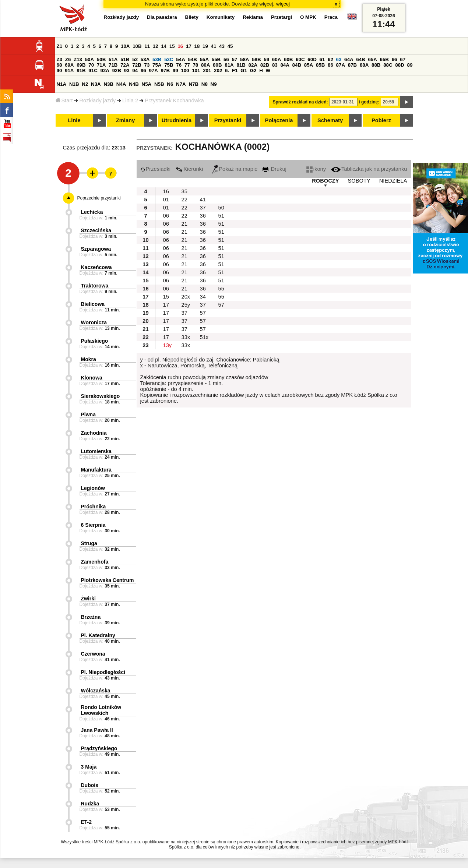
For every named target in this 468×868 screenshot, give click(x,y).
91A (69, 70)
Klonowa (92, 378)
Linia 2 (130, 100)
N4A (121, 84)
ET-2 (87, 822)
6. (227, 70)
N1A (62, 84)
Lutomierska (96, 451)
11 (147, 46)
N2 (85, 84)
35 (184, 191)
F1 (235, 70)
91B (81, 70)
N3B (108, 84)
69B (81, 65)
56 (226, 59)
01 (166, 200)
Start (64, 100)
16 (180, 46)
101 (196, 70)
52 (135, 59)
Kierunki (189, 169)
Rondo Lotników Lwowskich (101, 710)
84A (285, 65)
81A (229, 65)
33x (186, 337)
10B (137, 46)
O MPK (308, 17)
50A (89, 59)
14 (164, 46)
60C (300, 59)
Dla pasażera (162, 17)
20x (186, 297)
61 (322, 59)
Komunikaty (221, 17)
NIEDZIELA (393, 181)
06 (166, 216)
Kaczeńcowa (96, 267)
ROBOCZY (325, 181)
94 (135, 70)
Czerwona (93, 654)
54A (180, 59)
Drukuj (274, 169)
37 (203, 208)
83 (275, 65)
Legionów (93, 488)
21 (184, 224)
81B (241, 65)
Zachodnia (94, 433)
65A (372, 59)
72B (137, 65)
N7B (193, 84)
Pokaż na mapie (235, 169)
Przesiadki (156, 169)
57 (234, 59)
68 (59, 65)
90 (59, 70)
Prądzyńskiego (99, 748)
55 (221, 289)
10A (125, 46)
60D (312, 59)
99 (175, 70)
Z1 (60, 46)
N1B (74, 84)
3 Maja (89, 767)
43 (222, 46)
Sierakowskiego (101, 396)
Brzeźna (91, 617)
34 (203, 297)
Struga (89, 543)
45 (230, 46)
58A (244, 59)
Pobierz (381, 120)
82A (253, 65)
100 (185, 70)
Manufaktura (96, 470)
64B (360, 59)
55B (216, 59)
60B (288, 59)
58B (256, 59)
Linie (74, 120)
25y (186, 305)
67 (403, 59)
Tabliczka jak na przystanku (369, 169)
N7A (181, 84)
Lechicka (92, 212)
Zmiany (125, 120)
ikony (316, 169)
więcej (283, 4)
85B (320, 65)
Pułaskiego (95, 341)
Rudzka (90, 804)
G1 (244, 70)
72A (125, 65)
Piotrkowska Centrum (108, 580)
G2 (253, 70)
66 (395, 59)
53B (157, 59)
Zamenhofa (95, 562)
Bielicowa (93, 304)
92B (117, 70)
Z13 (78, 59)
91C (93, 70)
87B (352, 65)
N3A (96, 84)
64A (349, 59)
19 (205, 46)
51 (221, 216)
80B (217, 65)
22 (184, 200)
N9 (214, 84)
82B (265, 65)
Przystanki (228, 120)
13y (168, 345)
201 (207, 70)
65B (384, 59)
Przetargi (281, 17)
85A (309, 65)
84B (297, 65)
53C (169, 59)
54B (192, 59)
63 (339, 59)
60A (277, 59)
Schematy (330, 120)
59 (266, 59)
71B (113, 65)
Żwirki (88, 599)
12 (156, 46)
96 (143, 70)
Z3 (60, 59)
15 (172, 46)
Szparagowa (96, 249)
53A (145, 59)
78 (195, 65)
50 (221, 208)
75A (157, 65)
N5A (147, 84)
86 (330, 65)
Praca (331, 17)
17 (189, 46)
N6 (170, 84)
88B (376, 65)
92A (105, 70)
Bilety (192, 17)
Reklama (253, 17)
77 (187, 65)
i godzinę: (369, 102)
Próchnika (94, 507)
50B (101, 59)
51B (125, 59)
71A (101, 65)
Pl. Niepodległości (103, 672)
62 (330, 59)
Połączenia (279, 120)
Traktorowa (95, 286)
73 (147, 65)
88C (388, 65)
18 (197, 46)
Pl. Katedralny (98, 635)
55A (204, 59)
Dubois (90, 785)
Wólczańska (96, 691)
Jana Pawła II (97, 730)
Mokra (89, 359)
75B (169, 65)
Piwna (88, 414)
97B (165, 70)
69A (69, 65)
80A (205, 65)
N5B (159, 84)
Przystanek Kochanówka (174, 100)
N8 (205, 84)
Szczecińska (96, 230)
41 (214, 46)
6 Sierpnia (93, 525)
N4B (134, 84)
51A (113, 59)
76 (179, 65)
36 (203, 216)
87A (341, 65)
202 (218, 70)
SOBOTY (359, 181)
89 (410, 65)
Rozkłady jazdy (97, 100)
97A (153, 70)
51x (204, 337)
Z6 (68, 59)
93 (127, 70)
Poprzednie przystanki (99, 198)
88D (400, 65)
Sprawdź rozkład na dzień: (300, 102)
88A (364, 65)
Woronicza (94, 322)
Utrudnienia (177, 120)
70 (91, 65)
